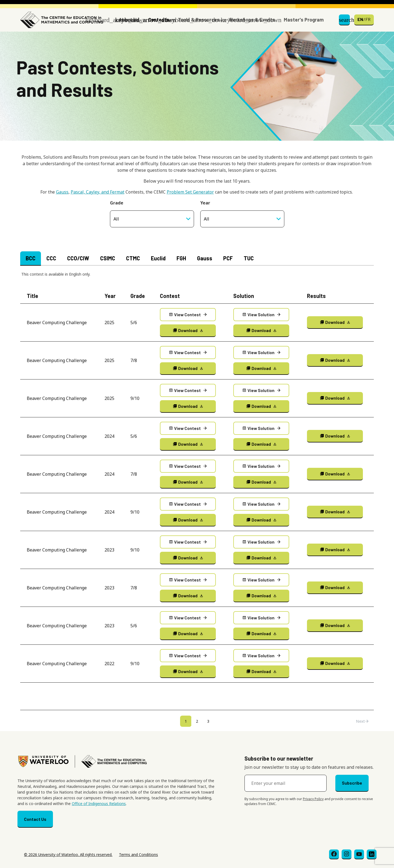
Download (188, 330)
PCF (228, 258)
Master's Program (304, 20)
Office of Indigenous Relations (99, 804)
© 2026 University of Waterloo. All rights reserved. (68, 855)
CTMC (133, 258)
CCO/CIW (78, 258)
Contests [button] (159, 20)
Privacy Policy (313, 799)
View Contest (188, 315)
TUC (249, 258)
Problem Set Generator (190, 192)
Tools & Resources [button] (199, 20)
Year (205, 203)
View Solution (261, 315)
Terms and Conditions (138, 855)
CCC (51, 258)
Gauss (62, 192)
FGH (181, 258)
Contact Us (35, 819)
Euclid (158, 258)
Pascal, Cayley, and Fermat (98, 192)
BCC (31, 258)
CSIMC (108, 258)
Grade (117, 203)
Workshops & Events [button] (252, 20)
